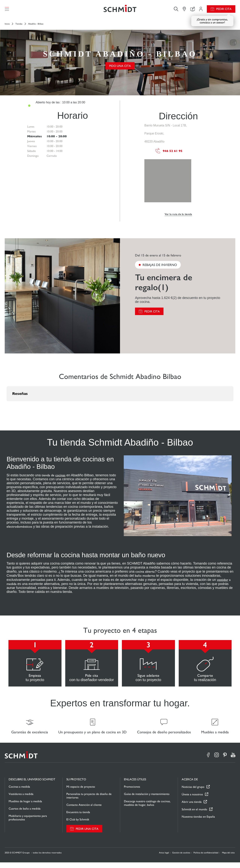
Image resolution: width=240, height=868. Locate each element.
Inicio (7, 27)
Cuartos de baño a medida (25, 814)
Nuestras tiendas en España (198, 822)
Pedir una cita (87, 834)
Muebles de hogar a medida (25, 807)
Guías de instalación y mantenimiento (147, 800)
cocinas (60, 478)
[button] (7, 408)
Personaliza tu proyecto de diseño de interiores (89, 801)
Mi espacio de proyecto (81, 792)
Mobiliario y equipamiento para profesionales (28, 823)
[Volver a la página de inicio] (120, 10)
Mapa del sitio (228, 858)
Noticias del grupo (193, 792)
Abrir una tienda (192, 807)
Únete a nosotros (192, 800)
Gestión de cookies (181, 858)
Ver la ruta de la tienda (178, 217)
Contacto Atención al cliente (84, 810)
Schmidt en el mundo (194, 815)
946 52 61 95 (169, 154)
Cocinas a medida (19, 792)
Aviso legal (164, 858)
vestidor (223, 582)
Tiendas (19, 27)
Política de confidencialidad (206, 858)
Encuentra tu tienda (78, 818)
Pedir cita (224, 10)
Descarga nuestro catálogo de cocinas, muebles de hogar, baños (147, 809)
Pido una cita (120, 69)
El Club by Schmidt (78, 825)
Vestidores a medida (21, 800)
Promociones (132, 792)
